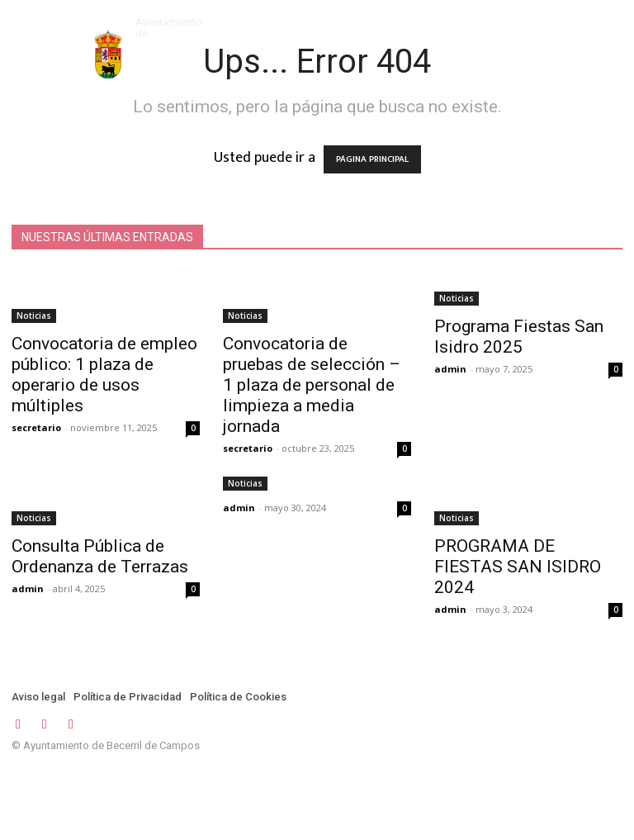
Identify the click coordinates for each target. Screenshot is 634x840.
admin (450, 369)
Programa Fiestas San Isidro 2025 (519, 337)
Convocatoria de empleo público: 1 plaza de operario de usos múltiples (104, 375)
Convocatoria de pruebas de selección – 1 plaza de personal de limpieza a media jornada (312, 385)
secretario (36, 427)
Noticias (34, 316)
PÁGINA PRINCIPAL (372, 159)
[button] (534, 24)
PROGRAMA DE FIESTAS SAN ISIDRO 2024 (518, 567)
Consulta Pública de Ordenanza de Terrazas (100, 556)
